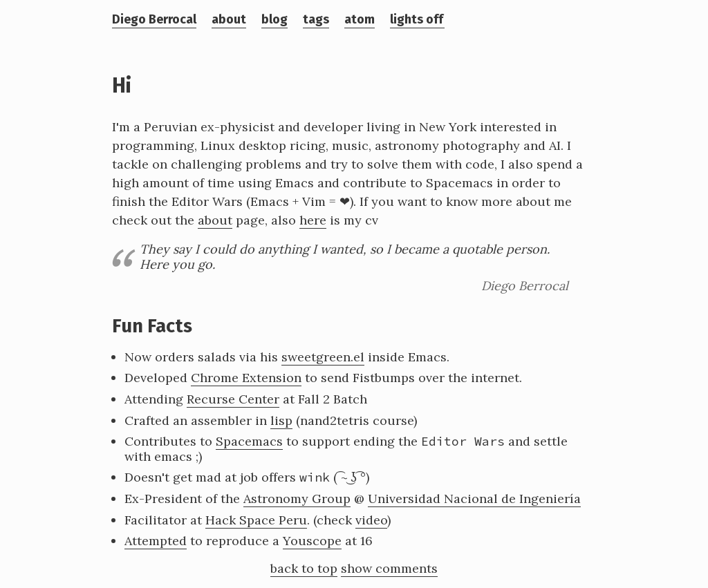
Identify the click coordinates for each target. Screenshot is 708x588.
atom (360, 20)
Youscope (312, 541)
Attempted (156, 541)
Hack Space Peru (256, 520)
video (371, 520)
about (229, 20)
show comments (389, 568)
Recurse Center (233, 399)
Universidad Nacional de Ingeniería (474, 499)
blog (274, 20)
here (313, 220)
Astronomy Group (297, 499)
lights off (417, 20)
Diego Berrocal (154, 20)
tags (316, 20)
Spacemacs (249, 441)
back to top (304, 568)
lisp (281, 420)
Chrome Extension (246, 378)
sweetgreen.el (323, 357)
